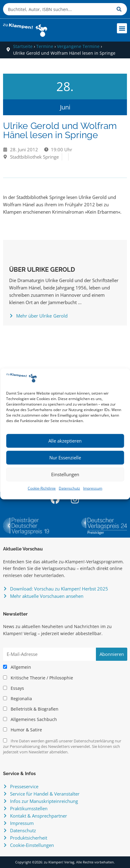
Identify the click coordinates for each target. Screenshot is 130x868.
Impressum (93, 488)
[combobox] (58, 9)
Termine (45, 46)
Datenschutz (69, 488)
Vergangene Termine (78, 46)
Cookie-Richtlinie (42, 488)
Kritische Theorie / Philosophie (38, 678)
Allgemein (17, 667)
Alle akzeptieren (65, 441)
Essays (14, 688)
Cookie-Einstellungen (32, 845)
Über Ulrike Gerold (42, 270)
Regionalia (18, 699)
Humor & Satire (23, 730)
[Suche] (120, 9)
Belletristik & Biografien (31, 709)
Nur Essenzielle (65, 458)
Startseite (23, 46)
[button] (122, 28)
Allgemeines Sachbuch (30, 719)
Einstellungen (65, 474)
